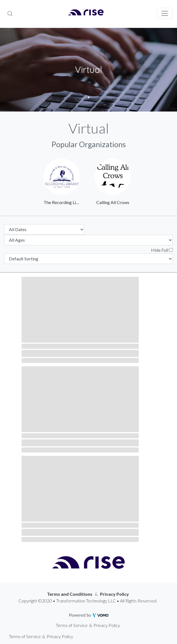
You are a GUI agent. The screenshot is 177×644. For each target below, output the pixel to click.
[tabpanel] (88, 70)
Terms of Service (72, 625)
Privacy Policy (114, 594)
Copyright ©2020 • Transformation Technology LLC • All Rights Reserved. (88, 601)
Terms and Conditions (70, 594)
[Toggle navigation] (165, 13)
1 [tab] (89, 97)
